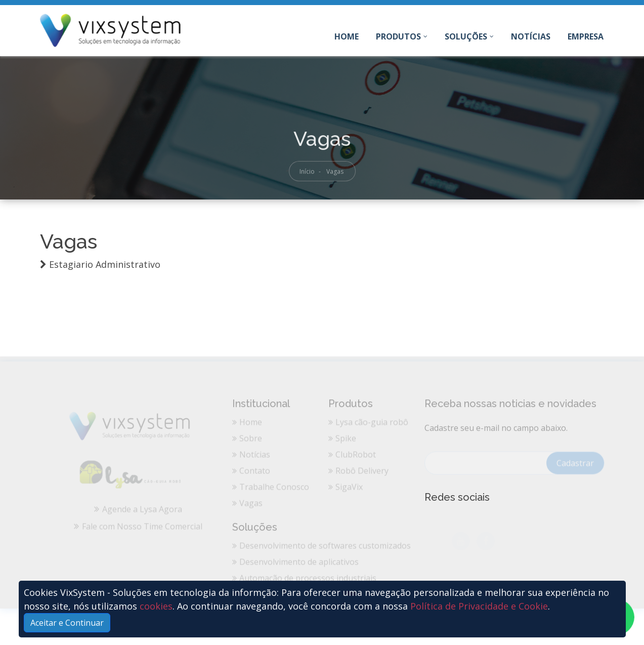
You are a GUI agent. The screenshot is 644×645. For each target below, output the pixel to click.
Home (347, 38)
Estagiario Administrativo (105, 264)
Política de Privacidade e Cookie (479, 606)
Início (307, 174)
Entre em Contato (569, 13)
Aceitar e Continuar (67, 623)
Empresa (586, 36)
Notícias (531, 36)
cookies (156, 606)
